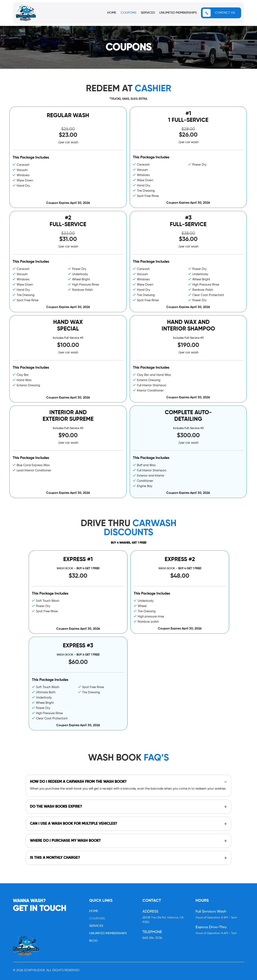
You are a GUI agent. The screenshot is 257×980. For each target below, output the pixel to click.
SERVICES (148, 13)
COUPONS (128, 13)
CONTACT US (225, 13)
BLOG (93, 941)
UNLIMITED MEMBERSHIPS (178, 13)
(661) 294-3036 (152, 938)
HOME (112, 13)
